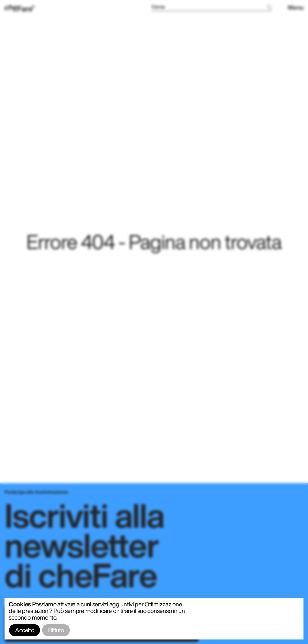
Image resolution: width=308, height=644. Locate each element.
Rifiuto (56, 630)
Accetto (25, 630)
